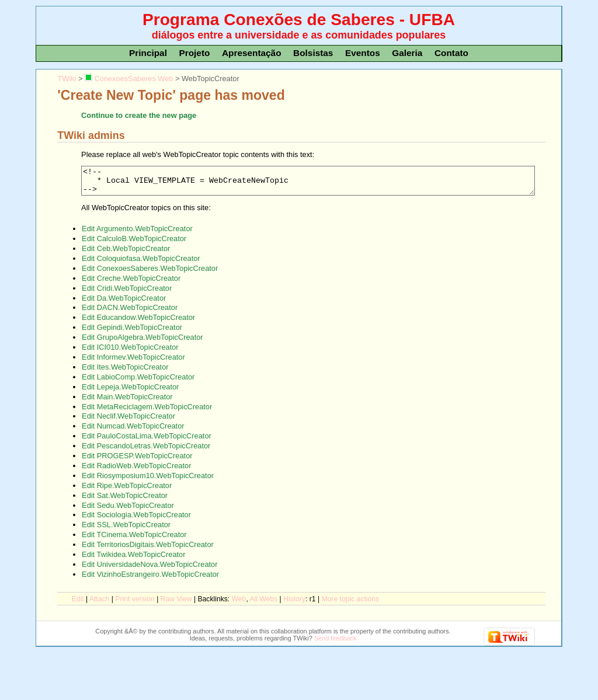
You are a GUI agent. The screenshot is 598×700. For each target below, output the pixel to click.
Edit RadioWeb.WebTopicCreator (136, 471)
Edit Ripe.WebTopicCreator (127, 491)
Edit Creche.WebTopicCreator (131, 283)
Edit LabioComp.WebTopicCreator (138, 382)
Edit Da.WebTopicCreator (124, 303)
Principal (148, 53)
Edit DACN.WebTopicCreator (130, 313)
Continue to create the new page (139, 115)
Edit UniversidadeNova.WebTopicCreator (149, 570)
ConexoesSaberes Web (129, 79)
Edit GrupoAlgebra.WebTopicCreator (142, 342)
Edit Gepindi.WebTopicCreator (132, 332)
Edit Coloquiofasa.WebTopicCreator (141, 264)
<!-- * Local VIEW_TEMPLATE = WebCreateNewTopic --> (308, 183)
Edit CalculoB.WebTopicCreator (134, 244)
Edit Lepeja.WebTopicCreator (130, 392)
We (239, 604)
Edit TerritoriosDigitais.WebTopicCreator (148, 550)
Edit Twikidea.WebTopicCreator (133, 560)
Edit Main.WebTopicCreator (127, 402)
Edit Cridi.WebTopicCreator (127, 293)
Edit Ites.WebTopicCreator (125, 372)
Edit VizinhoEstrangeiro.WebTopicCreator (150, 579)
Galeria (407, 53)
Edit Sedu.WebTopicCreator (128, 511)
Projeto (194, 53)
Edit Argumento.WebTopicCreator (137, 234)
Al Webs (263, 604)
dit (78, 604)
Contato (451, 53)
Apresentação (252, 53)
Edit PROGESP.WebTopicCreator (137, 461)
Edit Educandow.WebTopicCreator (138, 323)
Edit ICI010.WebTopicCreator (130, 352)
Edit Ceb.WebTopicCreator (126, 254)
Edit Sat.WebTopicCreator (125, 501)
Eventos (363, 53)
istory (294, 604)
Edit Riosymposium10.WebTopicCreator (148, 481)
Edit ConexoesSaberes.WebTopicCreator (150, 274)
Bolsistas (313, 53)
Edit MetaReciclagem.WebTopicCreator (147, 412)
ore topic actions (350, 604)
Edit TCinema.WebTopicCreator (134, 540)
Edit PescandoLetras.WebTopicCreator (146, 451)
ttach (99, 604)
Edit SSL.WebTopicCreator (126, 530)
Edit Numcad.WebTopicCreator (133, 431)
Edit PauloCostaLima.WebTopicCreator (147, 441)
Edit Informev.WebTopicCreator (133, 362)
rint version (135, 604)
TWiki (67, 79)
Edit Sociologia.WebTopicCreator (136, 520)
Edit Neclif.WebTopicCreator (128, 421)
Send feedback (335, 643)
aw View (176, 604)
